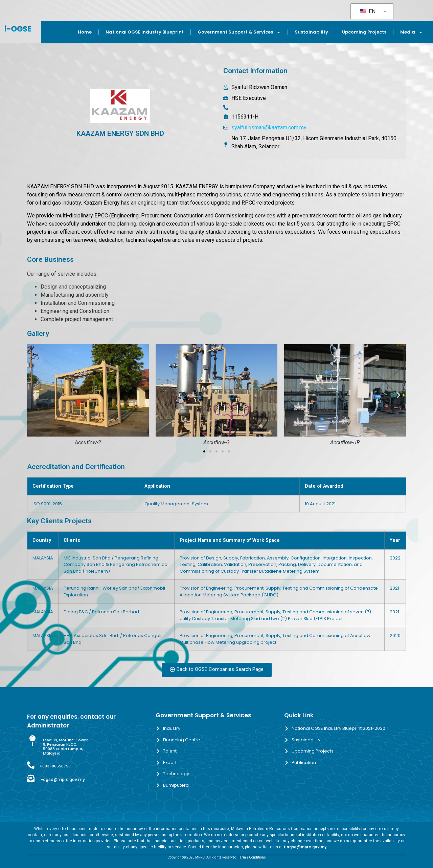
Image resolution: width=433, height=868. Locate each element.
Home (85, 32)
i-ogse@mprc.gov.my (62, 779)
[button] (35, 395)
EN (368, 11)
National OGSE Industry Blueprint (145, 32)
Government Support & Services (239, 32)
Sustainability (311, 32)
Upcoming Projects (364, 32)
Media (412, 32)
